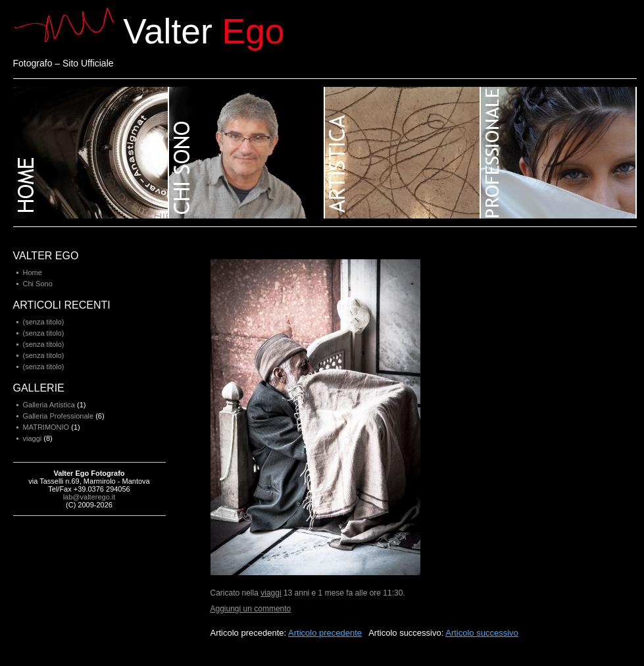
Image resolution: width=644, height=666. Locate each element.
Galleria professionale (559, 153)
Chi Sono (38, 284)
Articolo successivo (482, 633)
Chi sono (247, 153)
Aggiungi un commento (251, 609)
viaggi (271, 593)
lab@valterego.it (89, 497)
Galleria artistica (403, 153)
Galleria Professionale (59, 416)
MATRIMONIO (46, 427)
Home (91, 153)
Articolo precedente (325, 633)
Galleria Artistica (49, 405)
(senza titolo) (44, 322)
